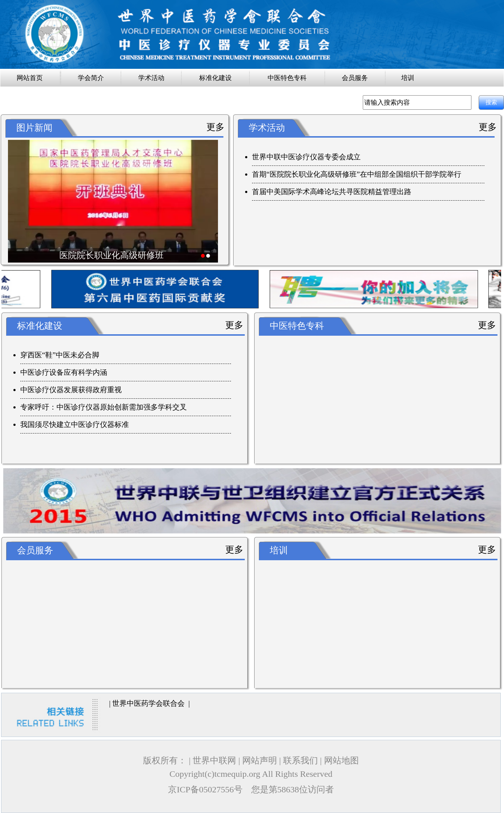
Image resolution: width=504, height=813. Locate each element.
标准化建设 (215, 78)
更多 (215, 127)
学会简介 (91, 78)
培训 (408, 78)
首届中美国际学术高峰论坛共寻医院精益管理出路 (332, 192)
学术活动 (151, 78)
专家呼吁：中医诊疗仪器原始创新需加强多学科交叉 (104, 407)
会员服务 (355, 78)
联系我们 (301, 760)
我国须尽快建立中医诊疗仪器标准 (75, 424)
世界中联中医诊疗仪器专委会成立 (306, 157)
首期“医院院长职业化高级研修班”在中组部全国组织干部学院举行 (357, 174)
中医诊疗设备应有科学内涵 (64, 372)
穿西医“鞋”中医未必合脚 (60, 355)
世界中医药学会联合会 (148, 703)
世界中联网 (214, 760)
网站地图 (341, 760)
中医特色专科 (287, 78)
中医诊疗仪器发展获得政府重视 (71, 390)
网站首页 (30, 78)
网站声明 (260, 760)
